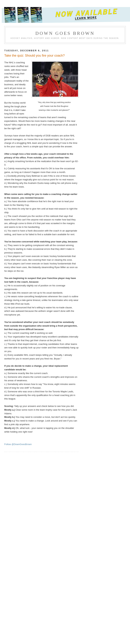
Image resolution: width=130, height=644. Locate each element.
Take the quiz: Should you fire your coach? (34, 56)
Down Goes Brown (65, 33)
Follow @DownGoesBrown (18, 444)
